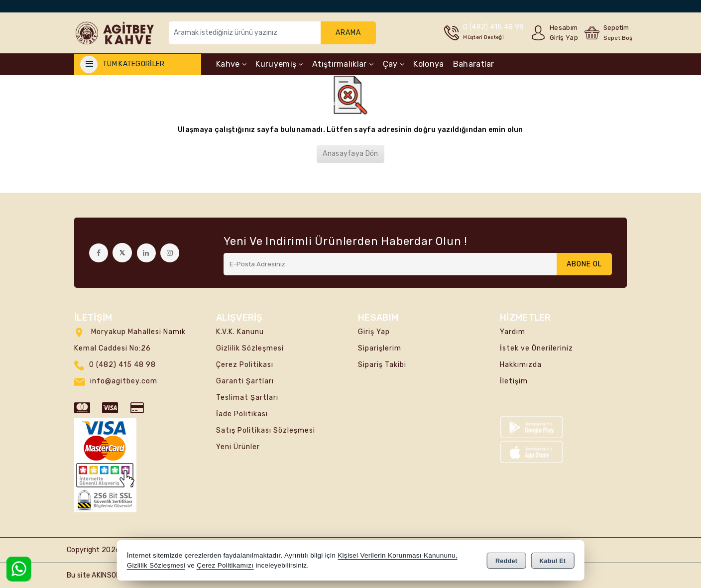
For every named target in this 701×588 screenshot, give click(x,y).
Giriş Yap (374, 332)
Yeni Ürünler (238, 447)
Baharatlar (474, 64)
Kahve (231, 64)
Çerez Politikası (245, 365)
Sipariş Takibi (382, 365)
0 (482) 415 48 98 (122, 365)
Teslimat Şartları (247, 398)
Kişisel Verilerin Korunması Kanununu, (398, 555)
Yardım (513, 332)
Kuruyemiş (279, 64)
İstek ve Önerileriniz (536, 348)
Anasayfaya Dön (350, 154)
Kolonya (428, 64)
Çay (394, 64)
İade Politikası (242, 414)
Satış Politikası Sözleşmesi (266, 430)
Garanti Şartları (245, 381)
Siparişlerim (380, 348)
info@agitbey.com (124, 381)
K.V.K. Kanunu (240, 332)
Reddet (506, 561)
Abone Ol (584, 264)
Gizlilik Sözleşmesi (250, 348)
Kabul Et (552, 561)
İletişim (514, 381)
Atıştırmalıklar (343, 64)
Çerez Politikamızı (225, 565)
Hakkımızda (521, 365)
